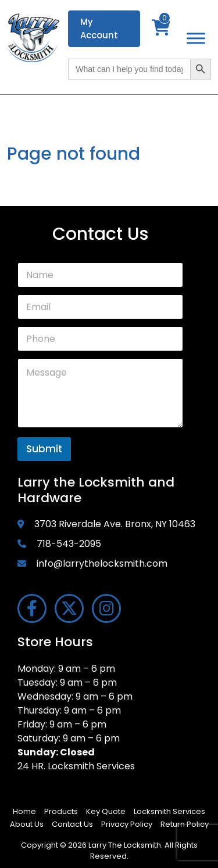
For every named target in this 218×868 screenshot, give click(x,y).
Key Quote (106, 811)
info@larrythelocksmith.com (102, 563)
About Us (27, 824)
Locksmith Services (169, 811)
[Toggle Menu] (196, 38)
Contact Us (72, 824)
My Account (99, 28)
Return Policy (185, 824)
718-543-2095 (69, 544)
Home (24, 811)
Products (61, 811)
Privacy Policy (127, 824)
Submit (44, 449)
